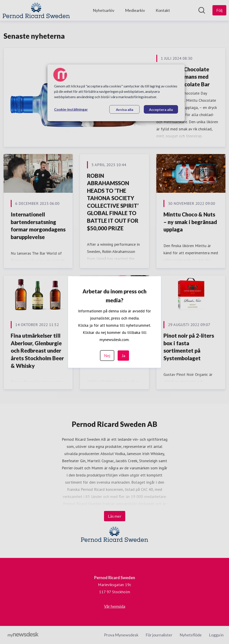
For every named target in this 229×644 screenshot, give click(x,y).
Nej (107, 356)
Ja (123, 356)
